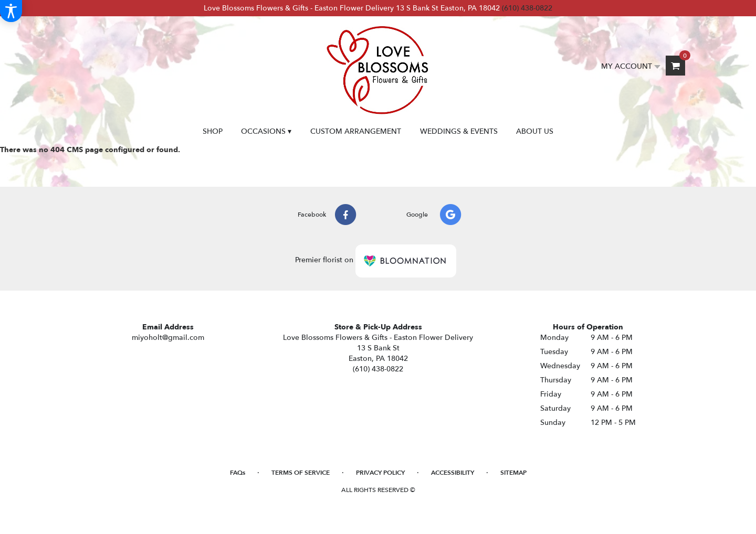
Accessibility (453, 473)
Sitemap (513, 473)
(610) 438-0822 (527, 8)
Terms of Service (301, 473)
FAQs (238, 473)
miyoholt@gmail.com (168, 338)
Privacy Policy (380, 473)
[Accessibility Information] (11, 11)
